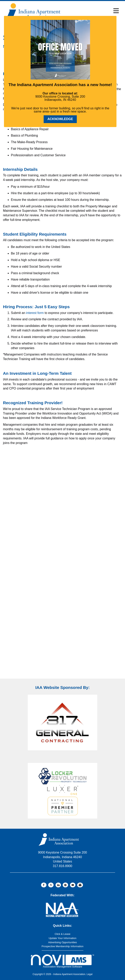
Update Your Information (62, 938)
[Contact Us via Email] (80, 885)
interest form (35, 313)
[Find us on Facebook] (44, 885)
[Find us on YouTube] (73, 885)
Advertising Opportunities (63, 942)
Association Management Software (62, 961)
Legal (89, 974)
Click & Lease (62, 934)
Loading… (62, 565)
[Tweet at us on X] (51, 885)
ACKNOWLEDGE (60, 119)
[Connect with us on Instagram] (65, 885)
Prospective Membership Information (63, 946)
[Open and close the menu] (91, 11)
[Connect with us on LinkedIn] (58, 885)
